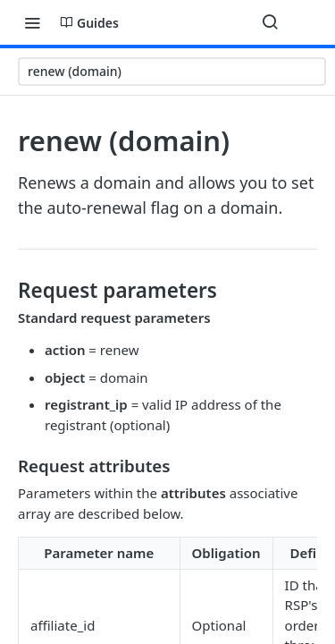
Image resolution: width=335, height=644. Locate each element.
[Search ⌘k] (270, 22)
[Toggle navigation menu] (32, 22)
